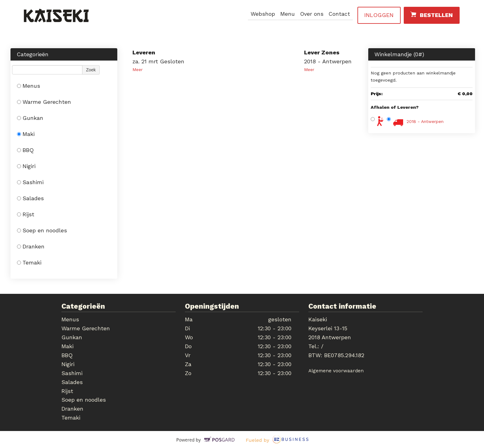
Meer (138, 70)
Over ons (311, 14)
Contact (339, 14)
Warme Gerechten (44, 102)
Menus (29, 86)
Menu (286, 14)
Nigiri (26, 166)
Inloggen (379, 15)
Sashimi (30, 182)
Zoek (91, 70)
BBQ (25, 150)
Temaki (29, 262)
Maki (26, 134)
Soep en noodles (42, 230)
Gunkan (30, 118)
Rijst (26, 214)
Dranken (31, 246)
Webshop (261, 14)
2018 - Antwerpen (425, 121)
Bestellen (431, 15)
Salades (30, 198)
